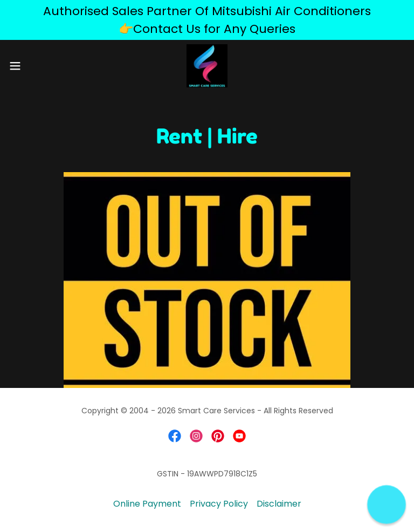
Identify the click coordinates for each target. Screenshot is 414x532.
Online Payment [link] (147, 504)
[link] (207, 66)
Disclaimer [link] (279, 504)
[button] (35, 66)
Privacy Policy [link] (219, 504)
